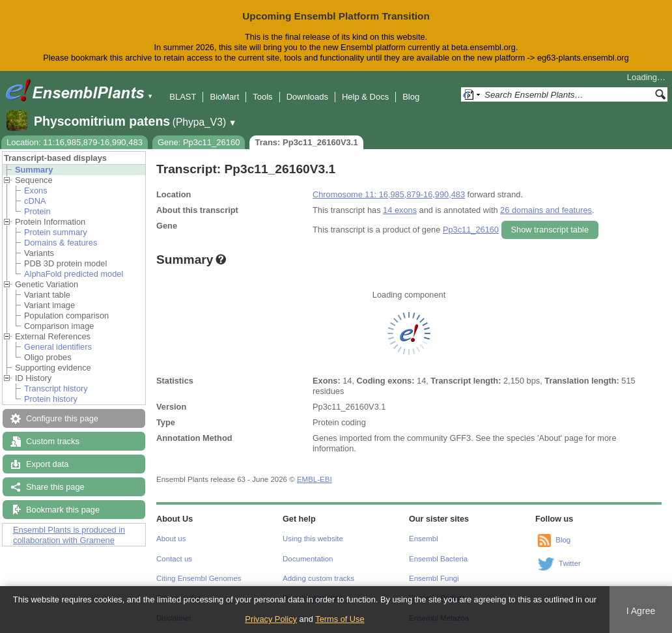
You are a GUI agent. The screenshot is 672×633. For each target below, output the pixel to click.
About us (171, 539)
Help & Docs (365, 97)
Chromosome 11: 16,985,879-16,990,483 (389, 194)
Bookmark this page (63, 510)
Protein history (51, 399)
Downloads (307, 97)
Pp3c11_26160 (471, 230)
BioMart (224, 97)
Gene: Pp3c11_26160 (199, 142)
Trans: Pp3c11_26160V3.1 (306, 142)
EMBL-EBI (315, 479)
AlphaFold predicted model (74, 274)
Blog (411, 97)
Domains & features (61, 243)
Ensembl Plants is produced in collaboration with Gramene (69, 535)
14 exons (400, 210)
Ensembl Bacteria (438, 559)
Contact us (174, 559)
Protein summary (56, 232)
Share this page (55, 487)
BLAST (183, 97)
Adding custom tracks (318, 578)
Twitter (570, 563)
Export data (47, 464)
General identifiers (58, 347)
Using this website (313, 539)
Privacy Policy (271, 619)
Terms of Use (340, 619)
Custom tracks (53, 441)
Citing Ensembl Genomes (199, 578)
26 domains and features (546, 210)
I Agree (641, 611)
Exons (36, 190)
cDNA (35, 201)
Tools (262, 97)
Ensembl (424, 539)
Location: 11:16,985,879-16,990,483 (75, 142)
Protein (37, 211)
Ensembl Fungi (434, 578)
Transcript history (56, 388)
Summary (34, 170)
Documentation (308, 559)
